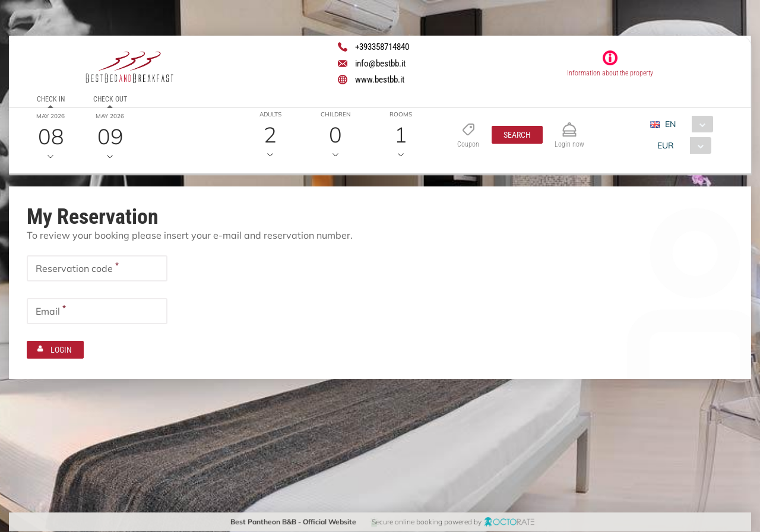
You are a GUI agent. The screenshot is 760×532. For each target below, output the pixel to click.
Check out (110, 99)
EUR (666, 145)
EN (670, 124)
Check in (51, 99)
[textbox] (97, 268)
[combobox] (686, 124)
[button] (517, 135)
